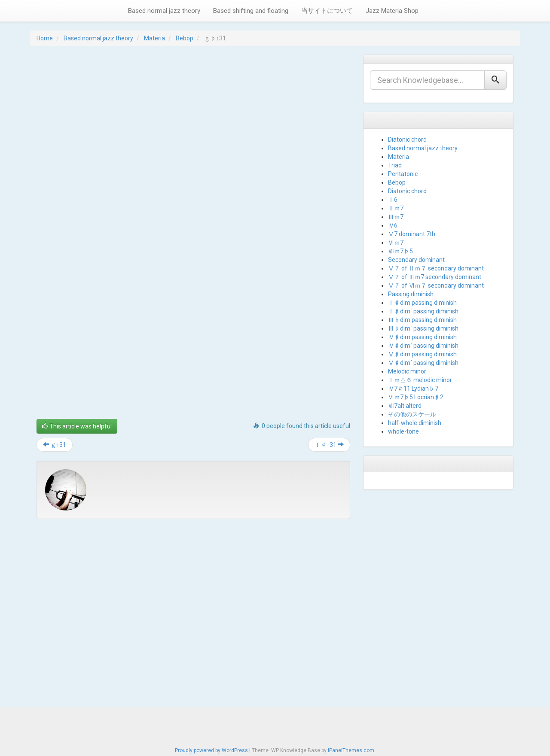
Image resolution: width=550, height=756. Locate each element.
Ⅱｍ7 (396, 208)
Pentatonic (403, 174)
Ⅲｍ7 (396, 217)
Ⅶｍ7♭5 (400, 251)
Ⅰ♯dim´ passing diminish (423, 311)
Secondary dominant (416, 260)
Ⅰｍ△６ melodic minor (420, 380)
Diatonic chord (407, 140)
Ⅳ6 (393, 225)
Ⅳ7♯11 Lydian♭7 (413, 389)
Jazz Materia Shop (392, 11)
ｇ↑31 (55, 445)
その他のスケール (412, 414)
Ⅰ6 (393, 200)
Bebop (185, 38)
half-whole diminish (415, 423)
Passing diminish (411, 294)
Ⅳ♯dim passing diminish (422, 337)
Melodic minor (407, 371)
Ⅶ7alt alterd (405, 406)
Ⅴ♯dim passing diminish (422, 354)
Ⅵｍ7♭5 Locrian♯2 (416, 397)
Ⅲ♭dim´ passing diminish (423, 328)
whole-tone (403, 431)
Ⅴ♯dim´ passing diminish (423, 363)
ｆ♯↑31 (329, 445)
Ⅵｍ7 (396, 243)
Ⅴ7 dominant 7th (412, 234)
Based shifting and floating (251, 11)
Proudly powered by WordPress (211, 748)
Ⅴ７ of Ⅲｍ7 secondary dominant (435, 277)
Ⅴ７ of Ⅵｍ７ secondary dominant (436, 285)
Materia (154, 38)
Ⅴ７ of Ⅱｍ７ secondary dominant (436, 268)
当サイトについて (327, 11)
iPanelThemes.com (351, 748)
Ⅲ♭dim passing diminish (422, 320)
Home (45, 38)
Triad (395, 165)
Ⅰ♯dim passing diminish (422, 303)
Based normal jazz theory (164, 11)
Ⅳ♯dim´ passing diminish (423, 346)
